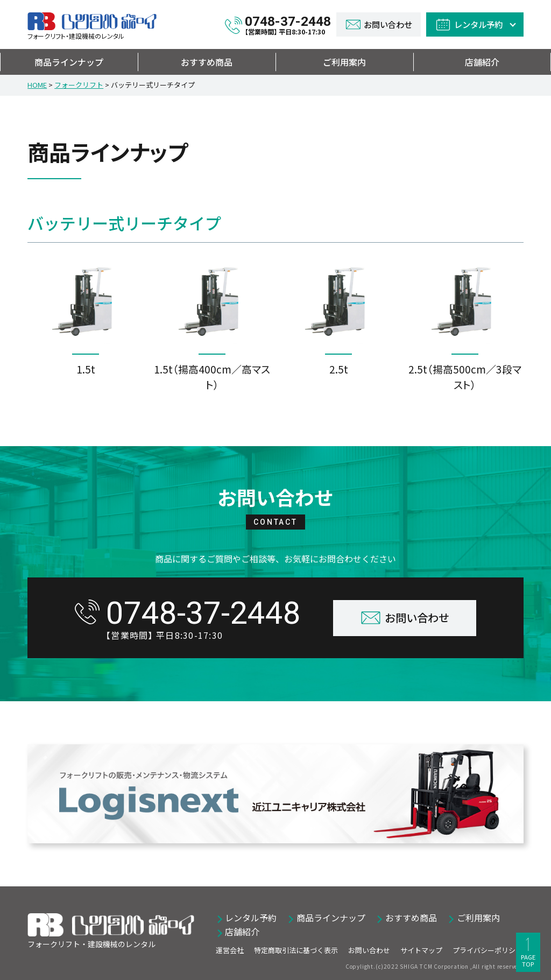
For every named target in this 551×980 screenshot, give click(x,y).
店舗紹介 (482, 62)
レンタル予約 (251, 918)
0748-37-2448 (288, 24)
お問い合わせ (369, 950)
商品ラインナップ (69, 62)
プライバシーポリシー (488, 950)
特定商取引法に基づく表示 (296, 950)
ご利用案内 (344, 62)
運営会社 (230, 950)
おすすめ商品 (207, 62)
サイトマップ (421, 950)
